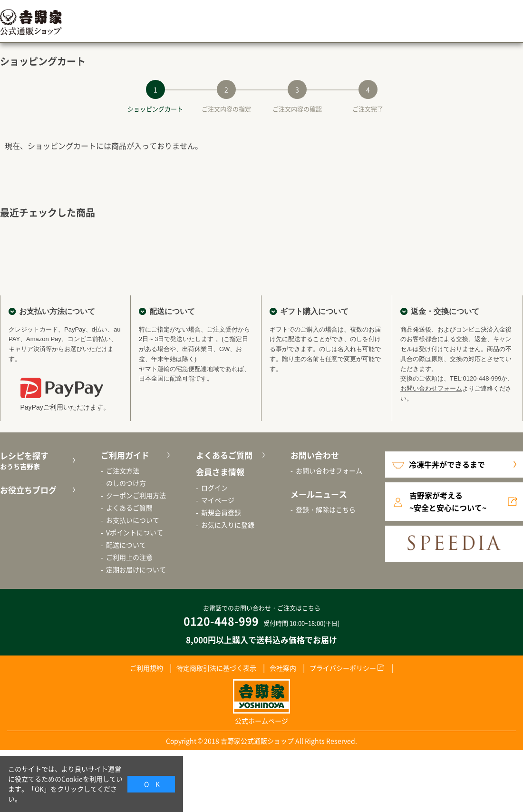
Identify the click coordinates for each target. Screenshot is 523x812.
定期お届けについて (136, 569)
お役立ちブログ (28, 490)
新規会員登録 (221, 512)
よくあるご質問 (129, 508)
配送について (126, 545)
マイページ (218, 500)
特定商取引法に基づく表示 (216, 668)
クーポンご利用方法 (136, 495)
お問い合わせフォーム (431, 388)
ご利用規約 (146, 668)
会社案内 (283, 668)
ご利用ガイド (125, 455)
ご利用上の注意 (129, 557)
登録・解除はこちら (326, 509)
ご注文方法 (123, 470)
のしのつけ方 (126, 483)
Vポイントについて (135, 532)
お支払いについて (133, 520)
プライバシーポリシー (343, 668)
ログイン (214, 488)
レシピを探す (36, 461)
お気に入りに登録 (228, 525)
